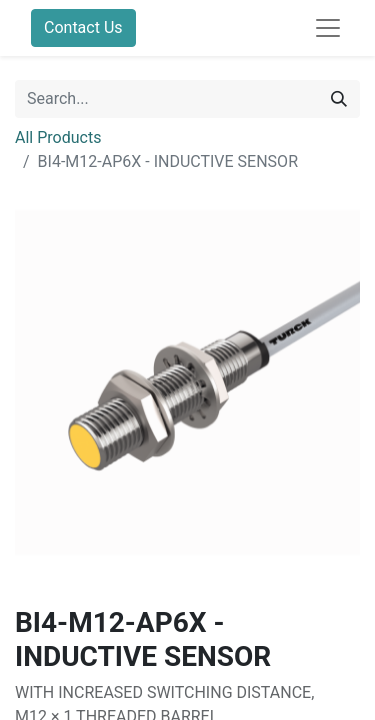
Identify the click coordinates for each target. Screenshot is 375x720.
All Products (58, 137)
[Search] (339, 99)
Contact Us (83, 27)
